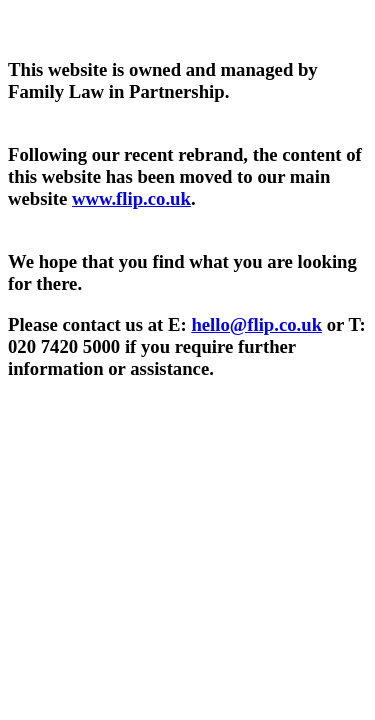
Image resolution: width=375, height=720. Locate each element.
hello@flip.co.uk (256, 324)
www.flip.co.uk (131, 198)
